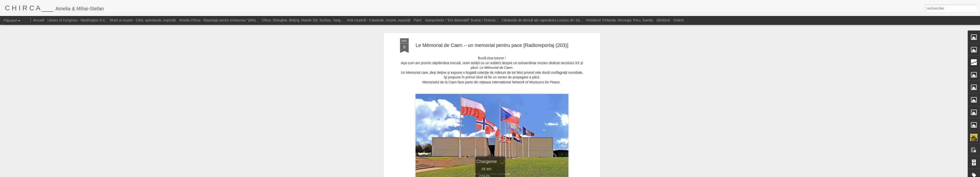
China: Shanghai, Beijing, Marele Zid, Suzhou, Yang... (302, 20)
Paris (418, 20)
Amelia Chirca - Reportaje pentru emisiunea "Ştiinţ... (219, 20)
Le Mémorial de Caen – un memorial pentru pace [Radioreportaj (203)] (492, 37)
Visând (679, 20)
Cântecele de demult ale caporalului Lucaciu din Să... (542, 20)
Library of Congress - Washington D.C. (77, 20)
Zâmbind (663, 20)
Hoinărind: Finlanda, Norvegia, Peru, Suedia (619, 20)
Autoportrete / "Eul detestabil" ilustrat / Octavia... (462, 20)
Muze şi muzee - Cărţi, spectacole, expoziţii (143, 20)
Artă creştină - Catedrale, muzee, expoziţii (379, 20)
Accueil (39, 20)
